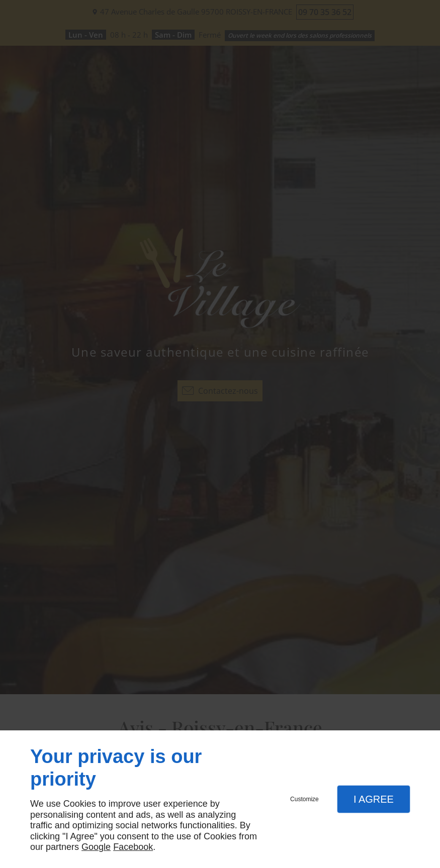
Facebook (133, 847)
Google (96, 847)
